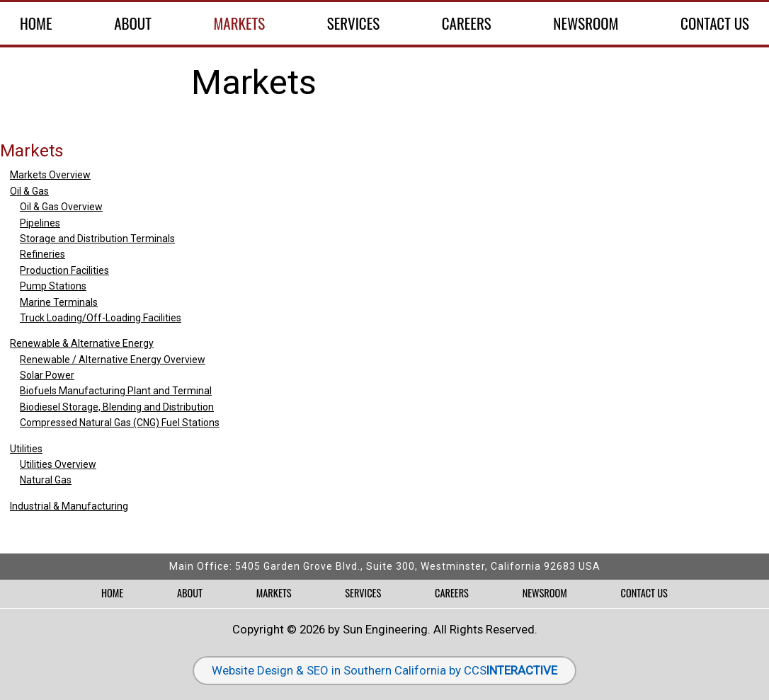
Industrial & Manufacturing (69, 506)
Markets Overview (50, 175)
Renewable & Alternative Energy (82, 343)
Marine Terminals (59, 302)
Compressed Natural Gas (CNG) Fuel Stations (120, 423)
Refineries (42, 254)
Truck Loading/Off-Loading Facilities (101, 318)
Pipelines (40, 223)
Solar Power (47, 375)
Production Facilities (64, 270)
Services (353, 23)
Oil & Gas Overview (61, 207)
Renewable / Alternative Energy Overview (113, 360)
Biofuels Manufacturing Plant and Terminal (116, 391)
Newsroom (586, 23)
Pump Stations (53, 286)
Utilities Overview (58, 464)
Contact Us (715, 23)
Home (36, 23)
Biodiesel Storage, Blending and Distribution (117, 407)
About (133, 23)
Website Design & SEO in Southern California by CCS (384, 670)
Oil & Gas (29, 191)
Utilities (26, 449)
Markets (239, 23)
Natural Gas (46, 480)
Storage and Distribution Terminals (97, 239)
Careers (467, 23)
